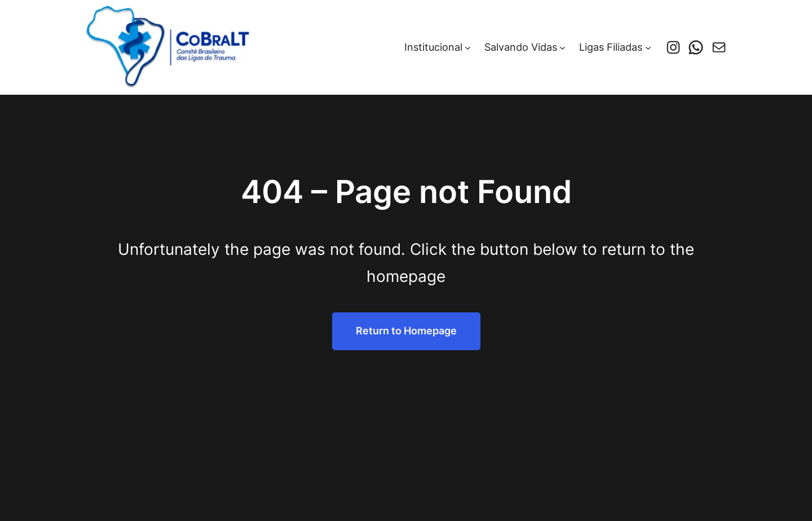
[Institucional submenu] (468, 48)
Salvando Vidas (521, 47)
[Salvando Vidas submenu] (562, 48)
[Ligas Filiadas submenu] (648, 48)
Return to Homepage (406, 331)
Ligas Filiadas (611, 47)
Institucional (433, 47)
